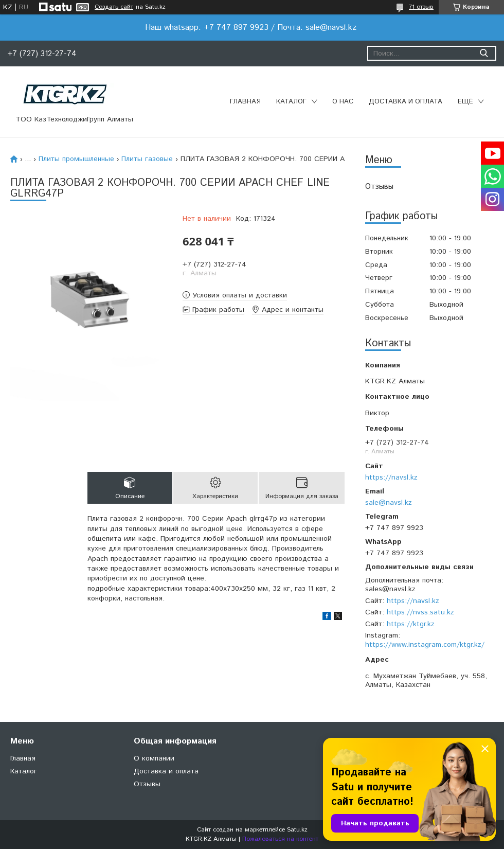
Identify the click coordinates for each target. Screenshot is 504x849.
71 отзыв (421, 7)
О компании (154, 758)
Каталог (291, 102)
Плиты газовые (147, 159)
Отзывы (379, 187)
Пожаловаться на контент (280, 839)
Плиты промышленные (76, 159)
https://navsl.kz (391, 477)
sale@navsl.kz (389, 503)
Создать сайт (114, 7)
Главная (245, 102)
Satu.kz (297, 830)
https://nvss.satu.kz (420, 612)
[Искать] (484, 53)
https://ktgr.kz (411, 624)
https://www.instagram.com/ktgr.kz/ (425, 645)
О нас (343, 102)
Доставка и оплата (406, 102)
